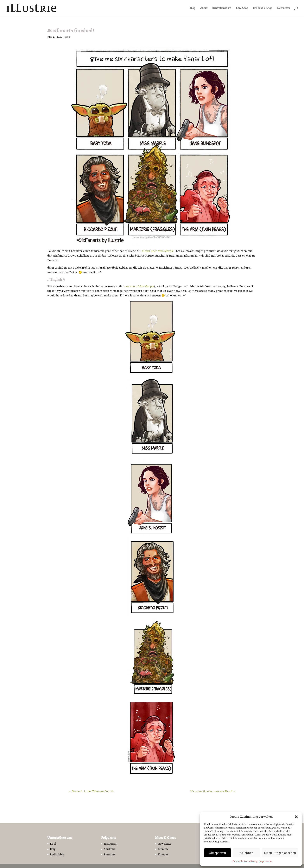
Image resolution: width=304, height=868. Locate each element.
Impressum (266, 861)
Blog (193, 8)
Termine (163, 849)
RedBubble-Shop (263, 8)
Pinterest (110, 854)
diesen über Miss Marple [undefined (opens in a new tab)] (158, 251)
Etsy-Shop (242, 8)
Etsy (53, 849)
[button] (296, 817)
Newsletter (284, 8)
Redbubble (57, 854)
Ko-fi (53, 844)
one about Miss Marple (139, 286)
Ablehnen (247, 853)
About (204, 8)
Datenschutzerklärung (245, 861)
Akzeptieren (218, 853)
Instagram (111, 844)
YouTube (110, 849)
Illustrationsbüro (222, 8)
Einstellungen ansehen (280, 853)
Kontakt (163, 854)
